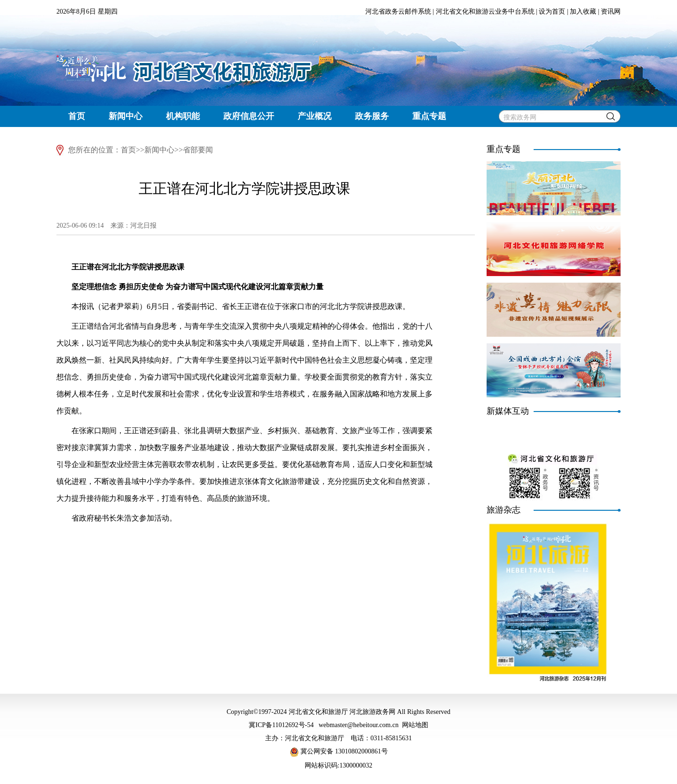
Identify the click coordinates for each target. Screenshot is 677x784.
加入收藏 (583, 12)
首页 (77, 116)
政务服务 (372, 116)
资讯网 (611, 12)
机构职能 (183, 116)
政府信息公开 (249, 116)
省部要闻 (198, 150)
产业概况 (315, 116)
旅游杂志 (504, 510)
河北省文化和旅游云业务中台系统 (485, 12)
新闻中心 (126, 116)
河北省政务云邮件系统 (398, 12)
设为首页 (552, 12)
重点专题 (429, 116)
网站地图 (415, 725)
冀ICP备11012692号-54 (281, 725)
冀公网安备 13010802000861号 (339, 751)
